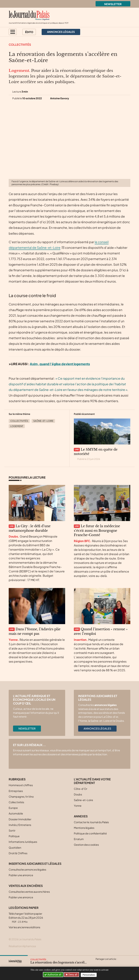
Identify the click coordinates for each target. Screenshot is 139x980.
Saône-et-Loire (43, 421)
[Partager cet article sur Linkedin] (112, 963)
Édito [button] (29, 32)
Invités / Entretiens (20, 825)
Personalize (89, 975)
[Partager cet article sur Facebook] (105, 963)
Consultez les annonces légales (27, 869)
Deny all (73, 975)
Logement (17, 426)
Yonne (78, 806)
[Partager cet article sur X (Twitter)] (98, 963)
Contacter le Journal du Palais (91, 822)
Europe (13, 808)
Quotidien (15, 848)
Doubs (78, 794)
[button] (13, 32)
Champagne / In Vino (21, 797)
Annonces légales (97, 728)
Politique (14, 836)
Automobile (16, 813)
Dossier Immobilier (20, 819)
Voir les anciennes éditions (24, 927)
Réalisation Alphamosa (22, 946)
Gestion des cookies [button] (86, 845)
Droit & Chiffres (18, 853)
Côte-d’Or (81, 789)
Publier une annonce (21, 875)
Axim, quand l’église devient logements (60, 364)
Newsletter (113, 4)
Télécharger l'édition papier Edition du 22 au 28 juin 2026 (26, 917)
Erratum (79, 839)
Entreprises (16, 791)
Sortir (12, 830)
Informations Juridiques (23, 842)
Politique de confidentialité (90, 833)
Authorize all (53, 975)
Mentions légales (84, 828)
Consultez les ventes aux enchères (29, 892)
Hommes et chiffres (21, 785)
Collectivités (20, 45)
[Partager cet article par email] (119, 963)
